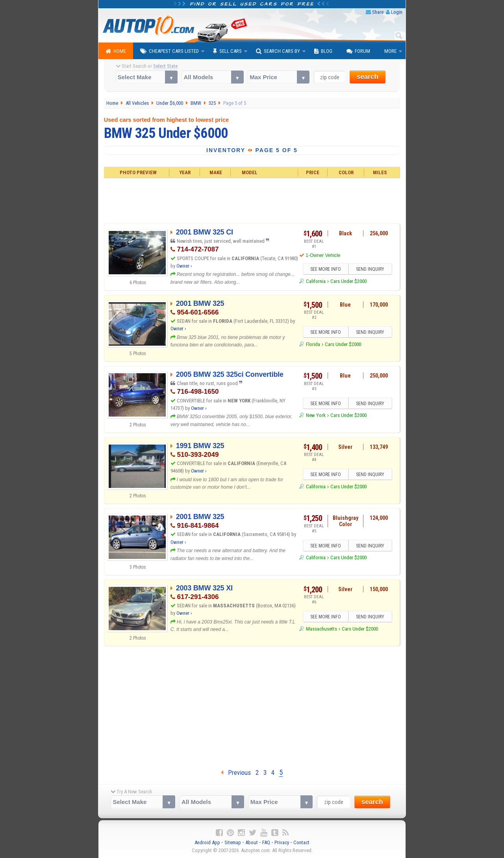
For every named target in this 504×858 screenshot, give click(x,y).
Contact (301, 842)
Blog (323, 51)
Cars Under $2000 (348, 281)
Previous (236, 772)
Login (397, 12)
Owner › (184, 266)
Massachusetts (321, 629)
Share (378, 12)
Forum (358, 51)
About (252, 842)
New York (316, 415)
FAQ (266, 842)
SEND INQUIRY (370, 269)
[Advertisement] (252, 200)
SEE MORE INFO (326, 269)
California (316, 281)
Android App (207, 842)
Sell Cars (227, 51)
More (390, 51)
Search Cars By (278, 51)
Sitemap (233, 842)
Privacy (282, 842)
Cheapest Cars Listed (170, 51)
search (368, 77)
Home (116, 51)
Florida (313, 344)
